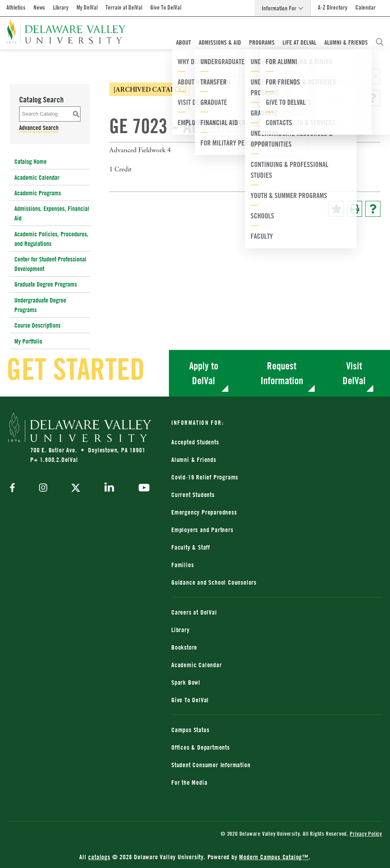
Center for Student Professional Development (50, 264)
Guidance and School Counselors (214, 582)
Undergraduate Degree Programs (40, 305)
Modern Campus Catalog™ (274, 857)
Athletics (16, 7)
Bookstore (184, 647)
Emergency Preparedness (204, 512)
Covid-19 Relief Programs (205, 477)
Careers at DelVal (194, 612)
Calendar (366, 7)
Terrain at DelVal (124, 7)
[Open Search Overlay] (380, 42)
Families (182, 565)
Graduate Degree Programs (46, 284)
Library (61, 7)
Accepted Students (195, 442)
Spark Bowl (186, 682)
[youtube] (142, 489)
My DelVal (87, 7)
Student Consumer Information (211, 765)
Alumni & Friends (346, 42)
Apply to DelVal (204, 373)
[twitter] (76, 489)
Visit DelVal (354, 373)
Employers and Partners (202, 530)
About (183, 42)
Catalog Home (30, 161)
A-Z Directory (333, 7)
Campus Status (190, 730)
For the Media (189, 782)
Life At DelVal (299, 42)
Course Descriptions (37, 325)
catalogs (99, 857)
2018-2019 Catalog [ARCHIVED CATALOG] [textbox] (274, 77)
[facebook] (14, 488)
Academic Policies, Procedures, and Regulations (51, 239)
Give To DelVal (166, 7)
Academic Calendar (37, 177)
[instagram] (43, 488)
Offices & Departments (201, 747)
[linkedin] (109, 489)
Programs (262, 42)
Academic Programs (38, 193)
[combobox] (300, 77)
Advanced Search (39, 128)
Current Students (193, 495)
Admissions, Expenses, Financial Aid (52, 213)
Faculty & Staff (191, 547)
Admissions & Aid (220, 42)
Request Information (282, 373)
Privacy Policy (366, 834)
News (39, 7)
